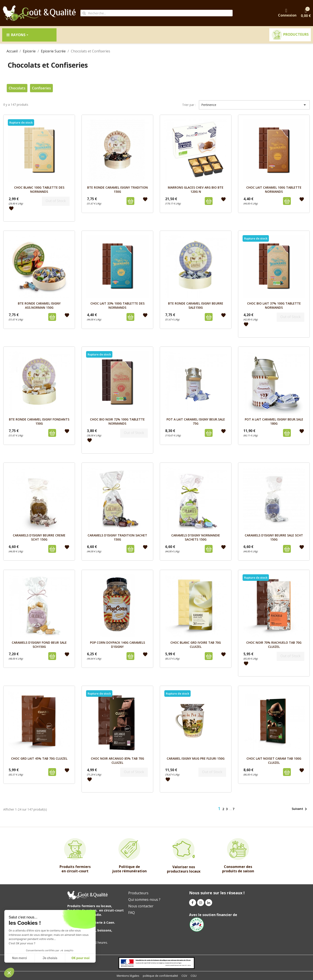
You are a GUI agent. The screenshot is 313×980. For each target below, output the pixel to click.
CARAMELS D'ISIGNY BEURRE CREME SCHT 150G (39, 537)
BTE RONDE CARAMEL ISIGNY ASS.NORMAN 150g (39, 305)
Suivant (300, 809)
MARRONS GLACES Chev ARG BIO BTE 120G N (196, 189)
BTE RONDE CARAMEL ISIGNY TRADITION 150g (117, 189)
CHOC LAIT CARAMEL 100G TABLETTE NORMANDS (274, 189)
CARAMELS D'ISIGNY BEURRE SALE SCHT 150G (274, 537)
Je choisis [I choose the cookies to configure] (50, 958)
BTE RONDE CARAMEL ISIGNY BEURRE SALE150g (196, 305)
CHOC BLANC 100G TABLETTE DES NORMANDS (39, 189)
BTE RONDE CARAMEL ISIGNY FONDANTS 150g (39, 421)
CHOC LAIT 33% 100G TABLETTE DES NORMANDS (117, 305)
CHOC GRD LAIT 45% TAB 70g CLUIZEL (39, 758)
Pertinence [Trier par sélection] (254, 105)
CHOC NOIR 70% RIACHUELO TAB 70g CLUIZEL (274, 644)
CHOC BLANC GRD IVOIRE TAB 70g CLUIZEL (196, 644)
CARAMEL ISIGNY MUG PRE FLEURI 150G (196, 758)
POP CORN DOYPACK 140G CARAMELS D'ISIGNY (117, 644)
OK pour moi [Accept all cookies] (81, 958)
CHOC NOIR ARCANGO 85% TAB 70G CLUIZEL (117, 760)
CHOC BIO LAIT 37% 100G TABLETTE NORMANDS (274, 305)
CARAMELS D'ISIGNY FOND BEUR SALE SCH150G (39, 644)
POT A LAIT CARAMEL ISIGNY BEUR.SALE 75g (196, 421)
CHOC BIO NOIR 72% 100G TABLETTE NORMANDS (117, 421)
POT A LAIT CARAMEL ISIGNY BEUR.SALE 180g (274, 421)
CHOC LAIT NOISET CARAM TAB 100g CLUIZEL (274, 760)
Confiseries (41, 88)
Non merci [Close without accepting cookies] (19, 958)
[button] (9, 973)
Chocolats (17, 88)
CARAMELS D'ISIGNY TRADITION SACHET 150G (117, 537)
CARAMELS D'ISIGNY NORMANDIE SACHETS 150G (196, 537)
